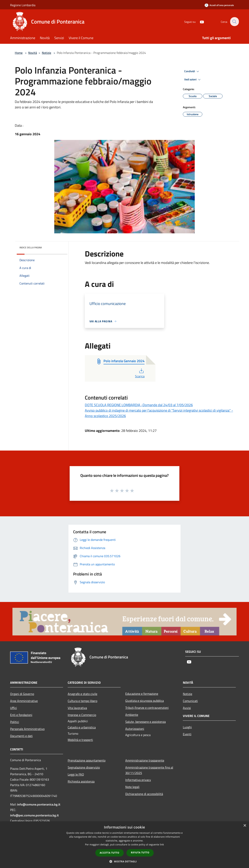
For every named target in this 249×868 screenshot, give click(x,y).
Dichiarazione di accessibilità (144, 794)
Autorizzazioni (135, 729)
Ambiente (132, 715)
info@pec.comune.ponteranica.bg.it (34, 815)
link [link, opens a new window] (162, 845)
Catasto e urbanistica (82, 727)
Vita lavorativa (77, 708)
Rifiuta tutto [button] (140, 853)
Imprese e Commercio (82, 715)
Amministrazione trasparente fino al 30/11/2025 (149, 770)
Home (19, 53)
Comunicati (190, 701)
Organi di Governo (22, 694)
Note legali (132, 787)
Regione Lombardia (23, 5)
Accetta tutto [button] (110, 853)
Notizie (46, 53)
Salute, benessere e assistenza (146, 722)
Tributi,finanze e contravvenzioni (147, 708)
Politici (15, 722)
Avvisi (187, 708)
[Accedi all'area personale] (219, 5)
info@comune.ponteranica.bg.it (39, 804)
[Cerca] (234, 22)
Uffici (14, 708)
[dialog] (124, 845)
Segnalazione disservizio (84, 767)
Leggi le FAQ (76, 774)
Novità (33, 53)
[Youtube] (200, 22)
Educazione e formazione (142, 694)
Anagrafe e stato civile (82, 694)
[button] (124, 861)
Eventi (187, 734)
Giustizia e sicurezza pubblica (145, 701)
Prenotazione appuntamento (87, 760)
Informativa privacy (138, 780)
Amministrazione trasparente (145, 760)
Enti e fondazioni (21, 715)
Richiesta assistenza (81, 781)
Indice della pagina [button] (31, 247)
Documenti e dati (21, 736)
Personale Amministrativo (27, 729)
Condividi (192, 71)
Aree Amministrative (24, 701)
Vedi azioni (193, 80)
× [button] (245, 826)
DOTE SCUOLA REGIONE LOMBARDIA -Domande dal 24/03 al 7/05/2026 (139, 405)
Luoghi (187, 727)
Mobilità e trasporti (80, 740)
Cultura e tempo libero (82, 701)
